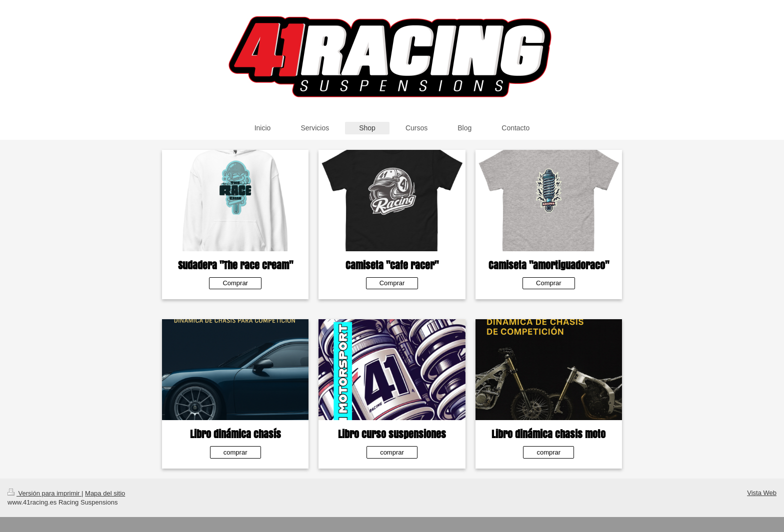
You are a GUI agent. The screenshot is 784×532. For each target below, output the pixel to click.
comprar (235, 452)
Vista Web (762, 493)
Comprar (235, 283)
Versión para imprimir (44, 493)
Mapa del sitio (105, 493)
